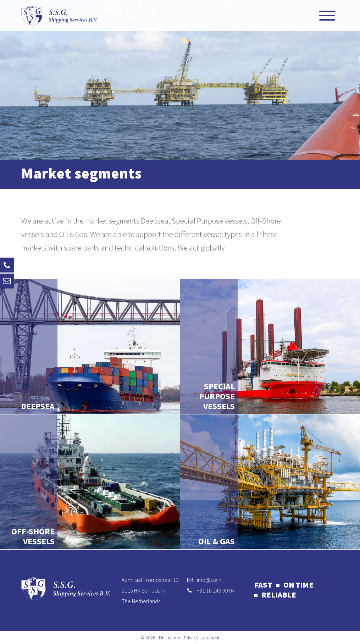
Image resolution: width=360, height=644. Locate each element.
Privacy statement (202, 638)
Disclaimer (170, 638)
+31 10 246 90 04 (216, 590)
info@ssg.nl (210, 580)
